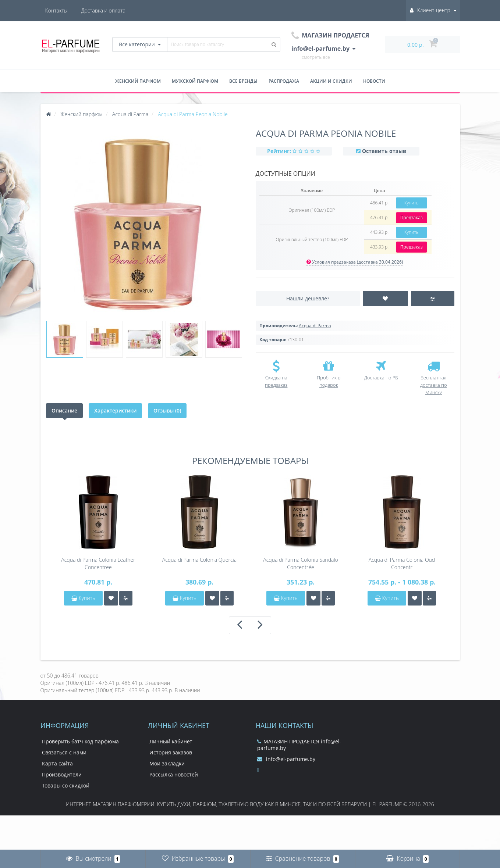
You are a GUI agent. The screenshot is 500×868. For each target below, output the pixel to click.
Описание (64, 410)
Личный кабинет (171, 741)
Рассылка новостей (174, 774)
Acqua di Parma (315, 326)
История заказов (171, 752)
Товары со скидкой (66, 785)
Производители (62, 774)
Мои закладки (167, 763)
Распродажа (284, 81)
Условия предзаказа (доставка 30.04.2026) (355, 262)
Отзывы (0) (167, 410)
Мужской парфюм (195, 81)
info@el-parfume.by (286, 759)
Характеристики (115, 410)
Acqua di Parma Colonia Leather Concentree (98, 563)
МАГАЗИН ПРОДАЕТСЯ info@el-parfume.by (299, 745)
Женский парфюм (138, 81)
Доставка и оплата (67, 10)
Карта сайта (57, 763)
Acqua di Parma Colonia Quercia (199, 560)
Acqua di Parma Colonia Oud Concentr (402, 563)
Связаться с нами (64, 752)
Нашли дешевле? (308, 298)
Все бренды (243, 81)
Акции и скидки (331, 81)
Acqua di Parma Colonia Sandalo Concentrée (301, 563)
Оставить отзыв (384, 151)
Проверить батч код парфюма (80, 741)
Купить (412, 203)
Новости (374, 81)
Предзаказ (412, 217)
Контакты (114, 10)
